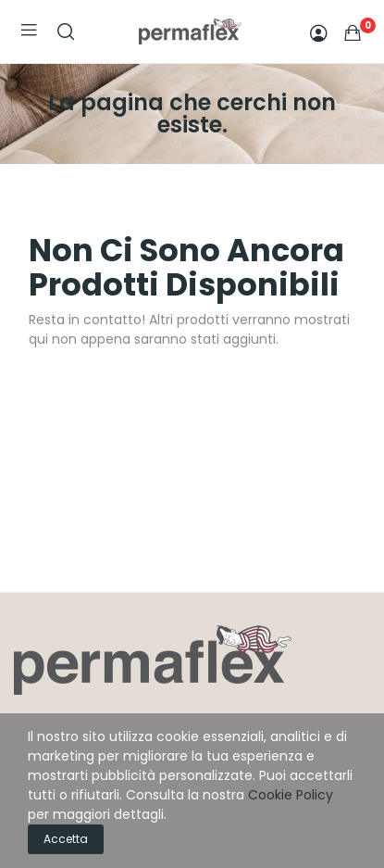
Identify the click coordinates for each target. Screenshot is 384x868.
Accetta (66, 839)
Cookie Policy (291, 795)
